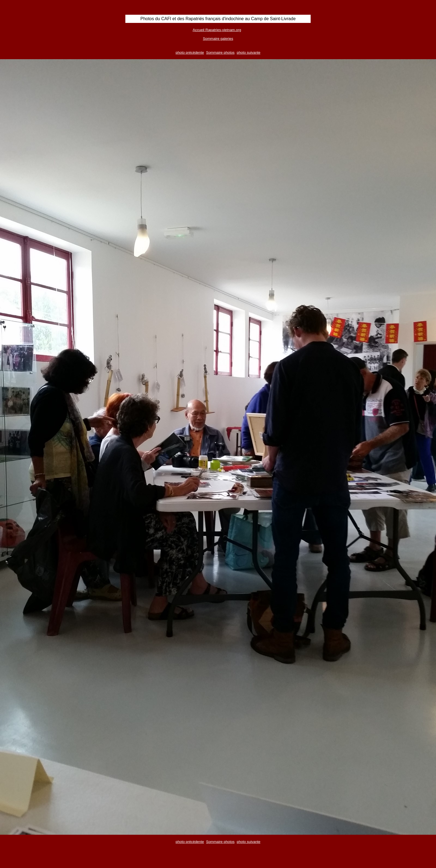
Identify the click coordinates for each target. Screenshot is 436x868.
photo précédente (190, 52)
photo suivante (249, 52)
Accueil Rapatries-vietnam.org (217, 30)
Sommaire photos (220, 52)
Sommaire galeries (218, 39)
